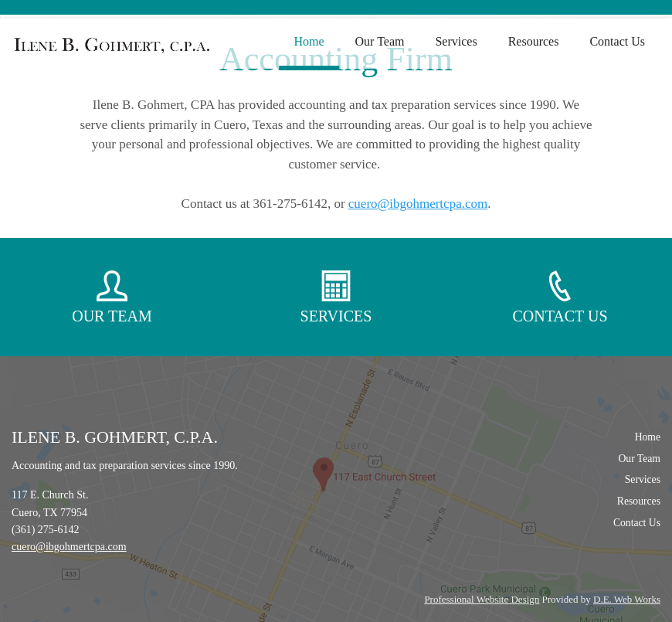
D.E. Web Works (627, 599)
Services (456, 41)
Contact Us (617, 41)
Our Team (380, 41)
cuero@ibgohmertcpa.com (418, 204)
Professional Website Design (482, 599)
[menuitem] (309, 42)
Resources (534, 41)
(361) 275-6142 (46, 530)
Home (309, 41)
